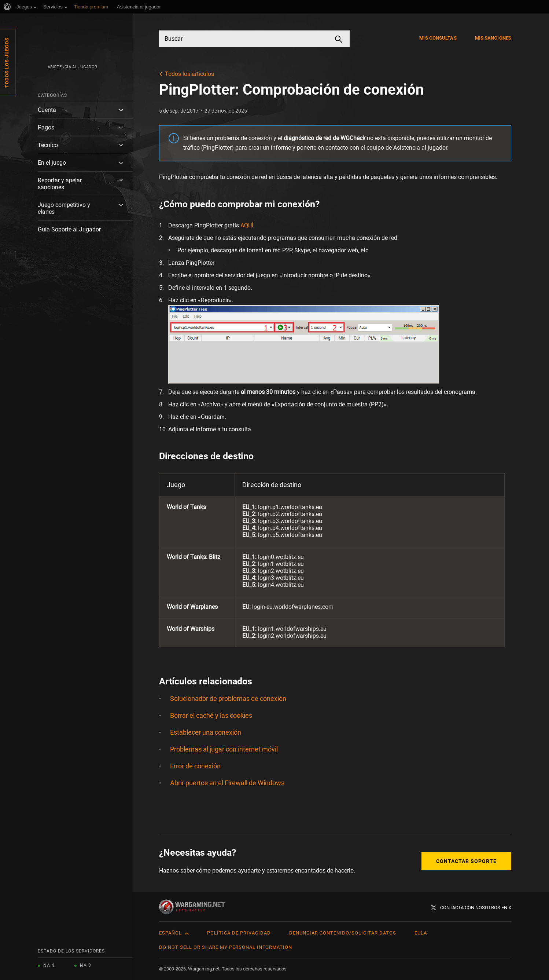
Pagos (46, 127)
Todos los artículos (189, 74)
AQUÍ (247, 225)
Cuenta (47, 110)
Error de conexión (195, 766)
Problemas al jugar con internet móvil (224, 749)
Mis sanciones (493, 38)
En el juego (52, 163)
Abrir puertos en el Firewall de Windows (227, 783)
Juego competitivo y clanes (64, 208)
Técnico (48, 145)
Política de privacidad (239, 933)
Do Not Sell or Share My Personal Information (226, 947)
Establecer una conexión (206, 732)
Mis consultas (438, 38)
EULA (421, 933)
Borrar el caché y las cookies (211, 715)
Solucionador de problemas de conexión (228, 699)
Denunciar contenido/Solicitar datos (343, 933)
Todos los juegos (7, 63)
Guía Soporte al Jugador (69, 229)
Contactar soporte (466, 861)
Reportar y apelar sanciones (60, 184)
